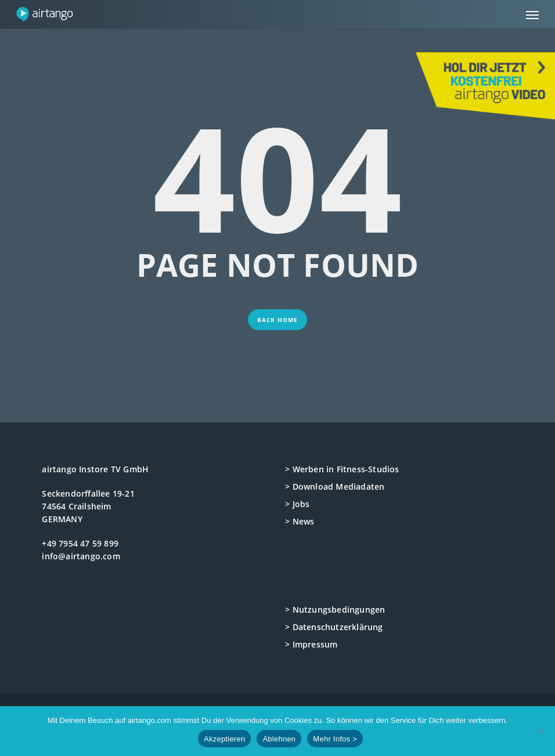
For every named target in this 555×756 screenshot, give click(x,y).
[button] (532, 15)
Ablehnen (279, 739)
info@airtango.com (81, 556)
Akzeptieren (224, 739)
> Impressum (311, 644)
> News (300, 521)
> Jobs (297, 504)
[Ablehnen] (540, 731)
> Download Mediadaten (335, 486)
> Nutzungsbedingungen (335, 609)
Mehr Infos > (335, 739)
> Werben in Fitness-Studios (342, 469)
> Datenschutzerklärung (334, 627)
